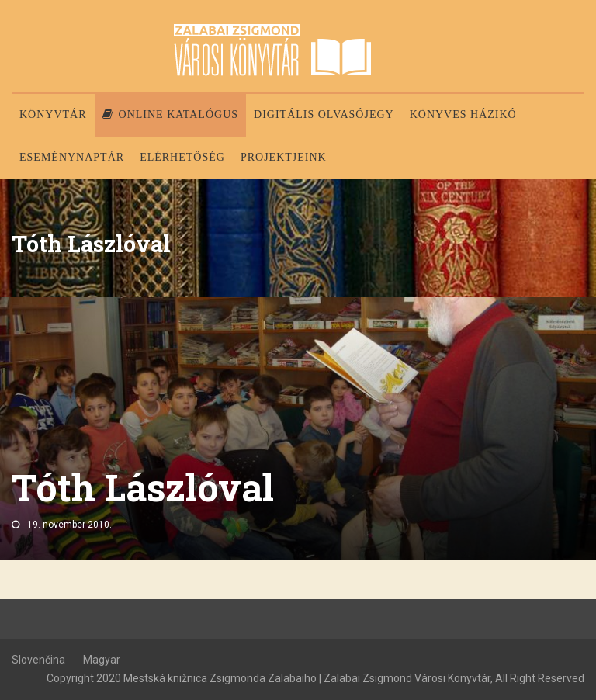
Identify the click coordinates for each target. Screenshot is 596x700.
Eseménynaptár (72, 157)
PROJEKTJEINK (284, 157)
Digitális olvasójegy (324, 114)
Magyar (102, 660)
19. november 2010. (69, 525)
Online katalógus (170, 114)
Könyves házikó (463, 114)
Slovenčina (38, 660)
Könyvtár (53, 114)
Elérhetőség (182, 157)
